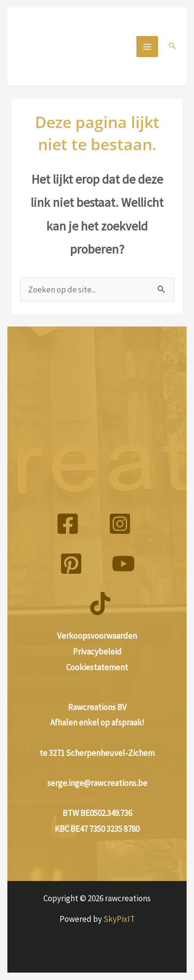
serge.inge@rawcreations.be (97, 783)
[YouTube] (123, 564)
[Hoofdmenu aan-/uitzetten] (147, 47)
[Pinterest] (71, 564)
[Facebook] (68, 524)
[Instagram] (120, 524)
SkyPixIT (119, 919)
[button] (172, 47)
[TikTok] (100, 604)
